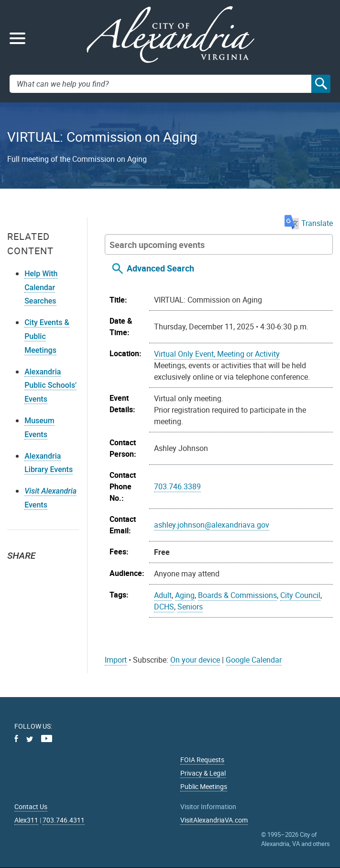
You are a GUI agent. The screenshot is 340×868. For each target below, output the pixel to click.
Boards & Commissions (237, 595)
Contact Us (31, 806)
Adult (163, 595)
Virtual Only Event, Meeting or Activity (217, 354)
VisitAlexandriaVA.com (214, 820)
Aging (185, 595)
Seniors (190, 607)
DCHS (164, 607)
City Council (300, 595)
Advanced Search (160, 268)
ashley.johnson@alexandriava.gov (212, 525)
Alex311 (26, 820)
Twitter (18, 573)
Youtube (47, 738)
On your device (195, 660)
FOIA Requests (202, 760)
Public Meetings (204, 786)
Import (116, 660)
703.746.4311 (64, 820)
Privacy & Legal (203, 773)
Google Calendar (254, 660)
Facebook (39, 573)
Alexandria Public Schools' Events (50, 386)
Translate (309, 223)
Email (60, 573)
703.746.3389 (177, 486)
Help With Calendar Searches (41, 287)
